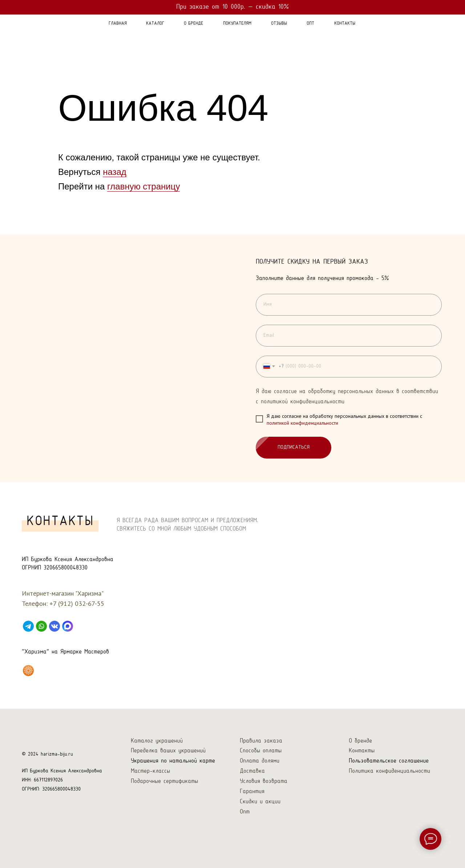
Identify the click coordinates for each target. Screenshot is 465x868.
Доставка (252, 771)
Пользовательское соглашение (389, 761)
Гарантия (252, 791)
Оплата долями (260, 761)
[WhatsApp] (41, 626)
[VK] (54, 626)
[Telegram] (28, 626)
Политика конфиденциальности (389, 771)
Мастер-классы (150, 771)
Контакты (362, 751)
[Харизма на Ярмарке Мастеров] (28, 671)
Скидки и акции (260, 802)
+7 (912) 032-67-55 (77, 603)
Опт (245, 812)
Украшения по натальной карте (173, 761)
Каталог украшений (157, 741)
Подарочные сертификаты (164, 781)
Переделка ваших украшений (168, 751)
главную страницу (143, 186)
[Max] (68, 626)
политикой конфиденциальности (302, 423)
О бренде (360, 741)
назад (115, 172)
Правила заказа (261, 741)
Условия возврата (264, 781)
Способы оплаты (261, 751)
